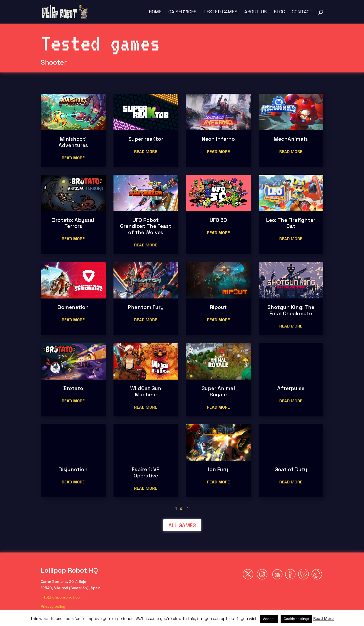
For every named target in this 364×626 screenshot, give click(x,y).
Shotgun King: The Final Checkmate (291, 310)
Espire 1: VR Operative (146, 472)
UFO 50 (218, 220)
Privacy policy (53, 606)
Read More (323, 619)
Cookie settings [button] (296, 619)
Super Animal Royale (218, 391)
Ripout (218, 307)
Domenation (73, 307)
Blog (279, 12)
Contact (302, 12)
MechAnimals (291, 139)
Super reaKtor (146, 139)
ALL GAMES (182, 525)
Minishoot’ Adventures (73, 142)
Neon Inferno (218, 139)
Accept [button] (269, 619)
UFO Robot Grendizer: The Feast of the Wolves (146, 226)
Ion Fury (218, 469)
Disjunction (73, 469)
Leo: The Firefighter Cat (291, 223)
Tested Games (220, 12)
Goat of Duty (291, 469)
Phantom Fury (146, 307)
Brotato (73, 388)
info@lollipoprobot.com (62, 597)
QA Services (183, 12)
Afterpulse (291, 388)
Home (155, 12)
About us (255, 12)
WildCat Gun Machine (146, 391)
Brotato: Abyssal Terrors (73, 223)
